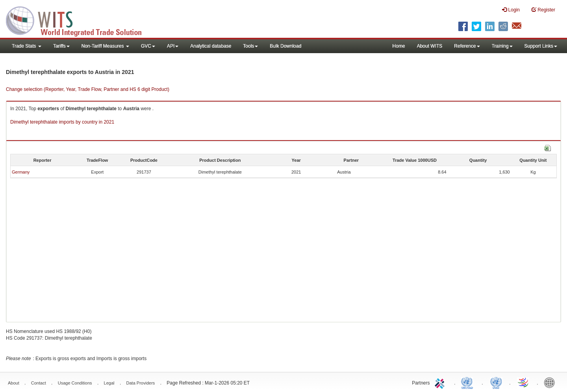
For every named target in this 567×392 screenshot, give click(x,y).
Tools (250, 46)
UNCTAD (469, 382)
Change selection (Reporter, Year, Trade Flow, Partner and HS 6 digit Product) (88, 89)
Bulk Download (285, 46)
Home (399, 46)
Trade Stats (27, 46)
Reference (467, 46)
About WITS (430, 46)
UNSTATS (496, 382)
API (173, 46)
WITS (79, 20)
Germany (21, 172)
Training (502, 46)
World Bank (551, 382)
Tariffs (61, 46)
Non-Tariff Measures (105, 46)
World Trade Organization (524, 382)
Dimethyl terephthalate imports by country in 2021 (62, 122)
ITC (441, 382)
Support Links (541, 46)
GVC (148, 46)
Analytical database (211, 46)
